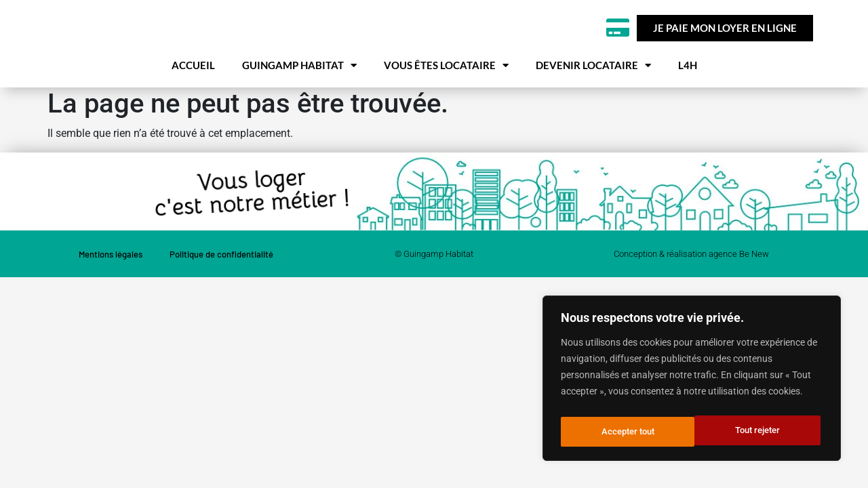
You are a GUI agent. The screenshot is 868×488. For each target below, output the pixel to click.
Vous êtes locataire (446, 99)
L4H (688, 98)
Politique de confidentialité (221, 287)
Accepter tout (757, 432)
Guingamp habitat (299, 99)
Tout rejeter (623, 432)
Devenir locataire (593, 99)
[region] (692, 382)
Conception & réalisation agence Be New (691, 287)
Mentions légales (111, 287)
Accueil (193, 98)
